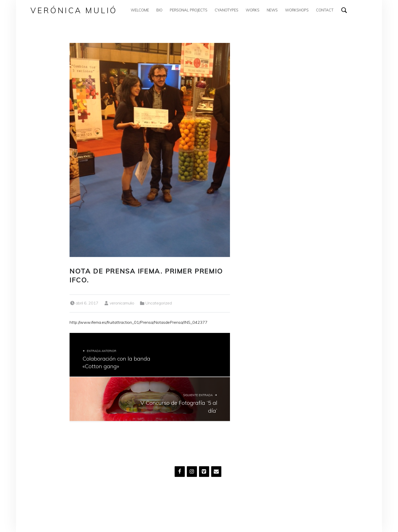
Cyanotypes (227, 10)
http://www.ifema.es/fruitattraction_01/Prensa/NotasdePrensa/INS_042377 (139, 322)
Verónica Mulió (74, 10)
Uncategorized (159, 303)
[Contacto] (216, 472)
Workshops (297, 10)
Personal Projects (189, 10)
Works (253, 10)
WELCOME (140, 10)
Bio (159, 10)
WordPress (165, 507)
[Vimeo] (204, 472)
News (272, 10)
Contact (325, 10)
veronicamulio (122, 303)
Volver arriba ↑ (190, 507)
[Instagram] (192, 472)
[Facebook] (180, 472)
